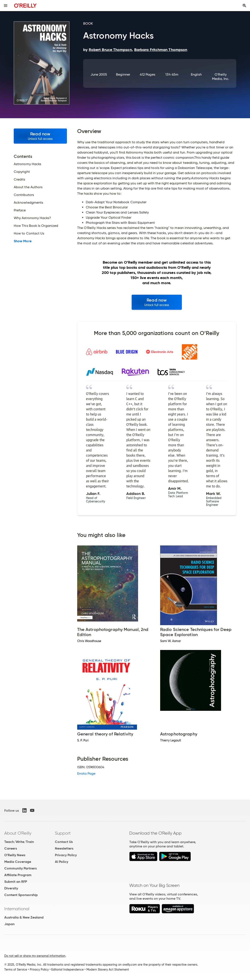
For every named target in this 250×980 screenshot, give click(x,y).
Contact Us (64, 842)
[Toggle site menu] (6, 6)
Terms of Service (16, 970)
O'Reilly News (15, 855)
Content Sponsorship (21, 895)
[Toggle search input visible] (244, 6)
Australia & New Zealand (24, 917)
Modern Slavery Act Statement (108, 970)
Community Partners (20, 868)
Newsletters (64, 848)
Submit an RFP (16, 882)
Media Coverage (18, 862)
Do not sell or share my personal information (35, 956)
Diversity (11, 888)
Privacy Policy (66, 855)
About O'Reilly (18, 833)
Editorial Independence (67, 970)
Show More (23, 241)
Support (63, 833)
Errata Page (86, 773)
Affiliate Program (18, 875)
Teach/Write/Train (19, 842)
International (17, 909)
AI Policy (62, 862)
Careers (11, 848)
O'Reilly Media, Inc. (221, 77)
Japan (9, 924)
